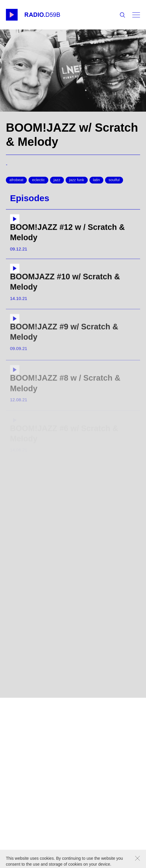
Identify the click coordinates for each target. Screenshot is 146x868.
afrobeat (16, 180)
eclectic (38, 180)
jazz (57, 180)
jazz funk (77, 180)
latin (96, 180)
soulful (114, 180)
